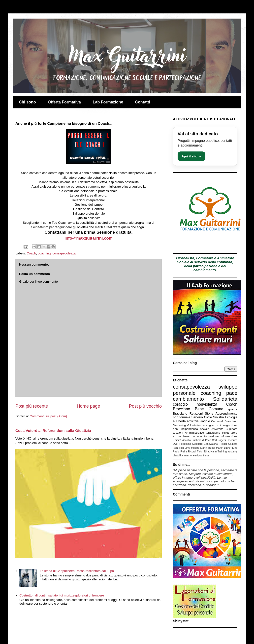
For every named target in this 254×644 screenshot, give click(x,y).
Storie (209, 413)
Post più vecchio (145, 406)
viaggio (205, 421)
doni (176, 429)
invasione (189, 456)
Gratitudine (213, 433)
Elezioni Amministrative (188, 433)
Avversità (218, 429)
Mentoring (179, 425)
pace (232, 393)
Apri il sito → (191, 156)
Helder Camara (228, 444)
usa (207, 456)
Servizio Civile (202, 417)
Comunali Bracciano (224, 421)
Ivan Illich (178, 448)
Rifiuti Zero (230, 433)
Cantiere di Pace (201, 440)
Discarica (232, 440)
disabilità (178, 456)
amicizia (193, 421)
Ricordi (192, 452)
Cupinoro (232, 429)
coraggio (180, 404)
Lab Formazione (108, 102)
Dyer (176, 444)
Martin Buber (208, 448)
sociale (205, 429)
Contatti (143, 102)
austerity (233, 452)
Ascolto (187, 440)
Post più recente (32, 406)
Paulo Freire (180, 452)
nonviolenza (207, 404)
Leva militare (192, 448)
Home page (88, 406)
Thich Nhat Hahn (207, 452)
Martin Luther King (227, 448)
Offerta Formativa (64, 102)
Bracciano (180, 413)
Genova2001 (211, 444)
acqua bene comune (187, 436)
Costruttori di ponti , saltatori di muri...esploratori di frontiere (62, 595)
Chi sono (27, 102)
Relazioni (196, 413)
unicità (177, 440)
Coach (32, 253)
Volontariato (194, 425)
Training (222, 452)
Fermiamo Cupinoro (191, 444)
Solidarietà (225, 399)
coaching (44, 253)
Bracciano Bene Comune (198, 409)
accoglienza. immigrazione (220, 425)
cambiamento (188, 399)
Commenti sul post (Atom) (48, 416)
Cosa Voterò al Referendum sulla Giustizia (53, 431)
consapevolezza (64, 253)
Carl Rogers (219, 440)
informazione (229, 436)
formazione (211, 436)
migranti (200, 456)
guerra (233, 409)
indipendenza (189, 429)
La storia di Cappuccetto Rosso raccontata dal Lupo (77, 571)
